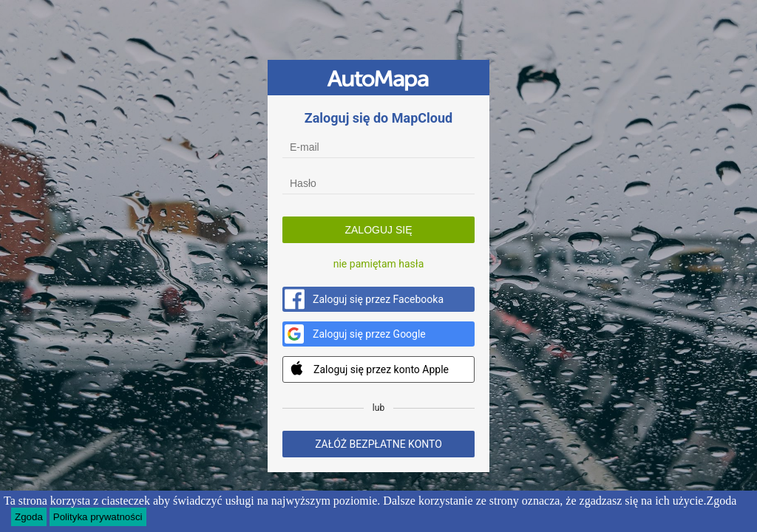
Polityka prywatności (98, 518)
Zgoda (29, 518)
